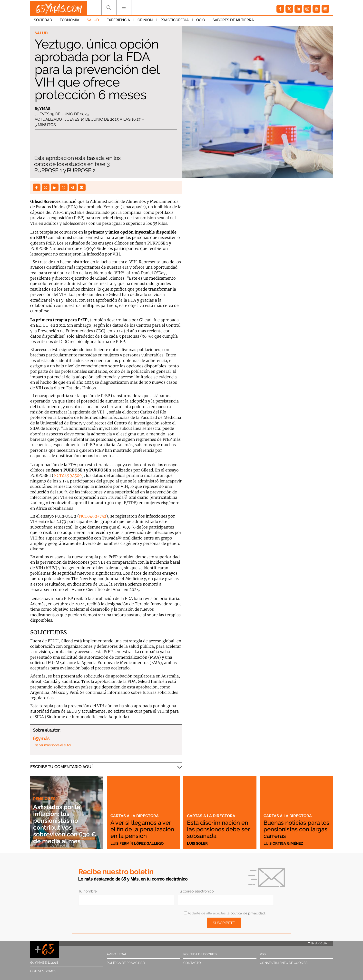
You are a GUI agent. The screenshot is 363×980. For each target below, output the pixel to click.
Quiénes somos (43, 971)
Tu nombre (88, 891)
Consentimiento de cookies (284, 963)
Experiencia (118, 22)
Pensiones (45, 799)
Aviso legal (117, 954)
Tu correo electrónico (196, 891)
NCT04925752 (93, 516)
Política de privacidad (126, 963)
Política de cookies (200, 954)
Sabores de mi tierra (233, 22)
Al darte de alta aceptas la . (225, 913)
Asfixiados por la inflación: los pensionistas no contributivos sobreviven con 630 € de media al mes (65, 824)
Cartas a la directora (135, 810)
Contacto (192, 963)
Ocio (201, 22)
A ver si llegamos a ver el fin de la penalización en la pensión (143, 826)
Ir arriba (317, 943)
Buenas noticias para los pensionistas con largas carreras (294, 829)
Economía (69, 22)
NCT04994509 (68, 475)
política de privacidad (248, 913)
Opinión (145, 22)
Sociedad (43, 22)
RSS (263, 954)
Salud (93, 22)
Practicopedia (175, 22)
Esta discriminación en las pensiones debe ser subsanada (220, 829)
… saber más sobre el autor (52, 745)
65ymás (43, 109)
